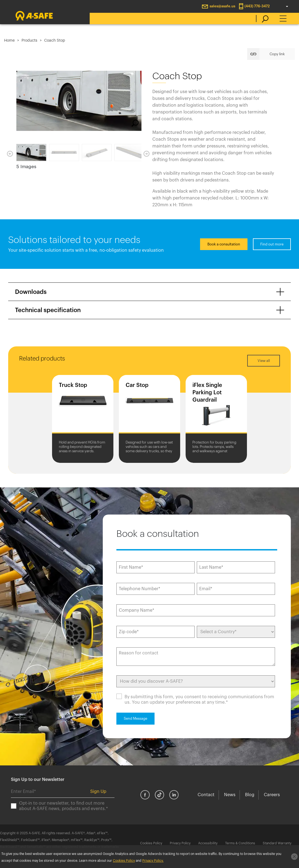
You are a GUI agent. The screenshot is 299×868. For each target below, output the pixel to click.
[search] (262, 19)
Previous (10, 154)
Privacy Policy (180, 843)
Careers (272, 795)
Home (9, 41)
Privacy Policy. (153, 861)
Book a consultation (224, 244)
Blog (250, 795)
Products (29, 41)
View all (264, 361)
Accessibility (208, 843)
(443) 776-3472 (257, 6)
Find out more (272, 244)
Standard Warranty (277, 843)
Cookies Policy (151, 843)
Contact (206, 795)
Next (147, 154)
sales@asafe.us (222, 6)
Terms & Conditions (240, 843)
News (230, 795)
